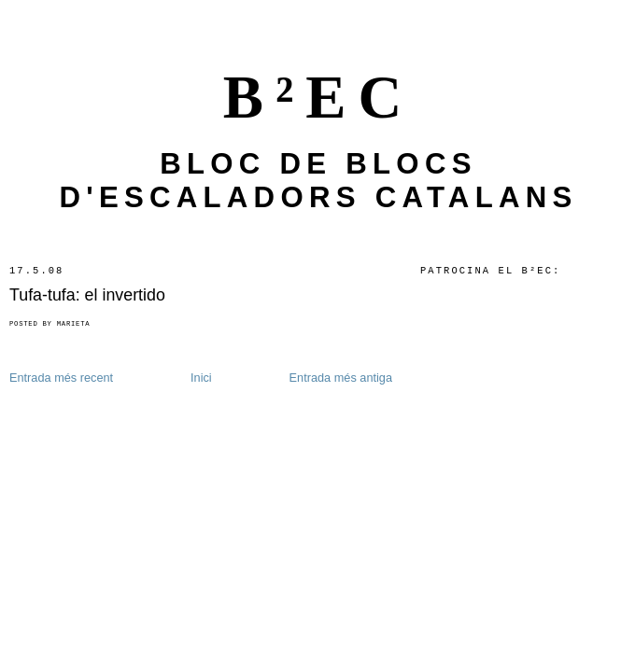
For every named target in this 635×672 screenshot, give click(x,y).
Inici (201, 378)
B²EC (319, 97)
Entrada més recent (61, 378)
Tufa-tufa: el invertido (87, 295)
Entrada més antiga (341, 378)
